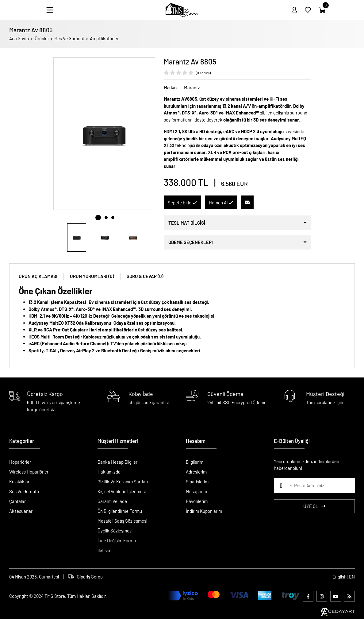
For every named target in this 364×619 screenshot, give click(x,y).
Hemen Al (221, 203)
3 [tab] (113, 218)
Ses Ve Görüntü (69, 38)
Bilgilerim (195, 462)
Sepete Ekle (182, 203)
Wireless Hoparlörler (29, 472)
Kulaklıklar (19, 482)
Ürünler (42, 38)
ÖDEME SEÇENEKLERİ (191, 242)
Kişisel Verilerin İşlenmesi (122, 491)
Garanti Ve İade (112, 501)
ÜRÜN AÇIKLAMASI (38, 276)
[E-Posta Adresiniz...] (314, 486)
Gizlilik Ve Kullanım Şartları (123, 482)
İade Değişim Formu (117, 540)
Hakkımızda (109, 472)
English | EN (344, 577)
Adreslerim (196, 472)
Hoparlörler (20, 462)
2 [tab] (106, 218)
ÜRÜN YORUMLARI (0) (92, 276)
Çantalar (17, 501)
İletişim (104, 550)
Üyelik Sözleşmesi (115, 531)
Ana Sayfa (19, 38)
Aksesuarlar (21, 511)
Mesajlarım (196, 491)
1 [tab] (98, 218)
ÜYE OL (314, 506)
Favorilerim (197, 501)
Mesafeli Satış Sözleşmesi (122, 521)
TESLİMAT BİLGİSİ (187, 223)
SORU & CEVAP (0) (145, 276)
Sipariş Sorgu (85, 577)
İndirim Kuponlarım (204, 511)
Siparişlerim (197, 482)
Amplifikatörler (104, 38)
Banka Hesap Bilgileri (118, 462)
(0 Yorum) (203, 73)
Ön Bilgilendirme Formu (120, 511)
